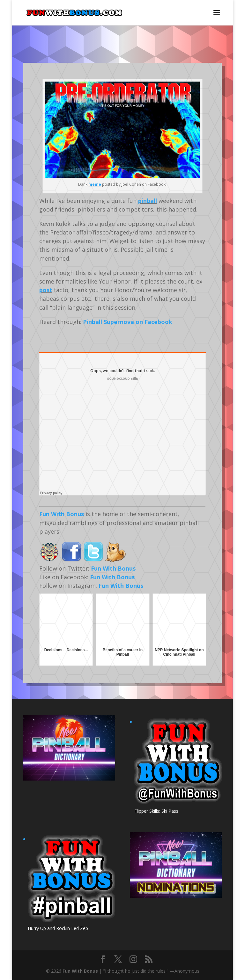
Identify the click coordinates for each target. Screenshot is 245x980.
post (46, 290)
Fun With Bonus (62, 514)
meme (95, 184)
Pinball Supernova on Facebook (128, 322)
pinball (148, 201)
